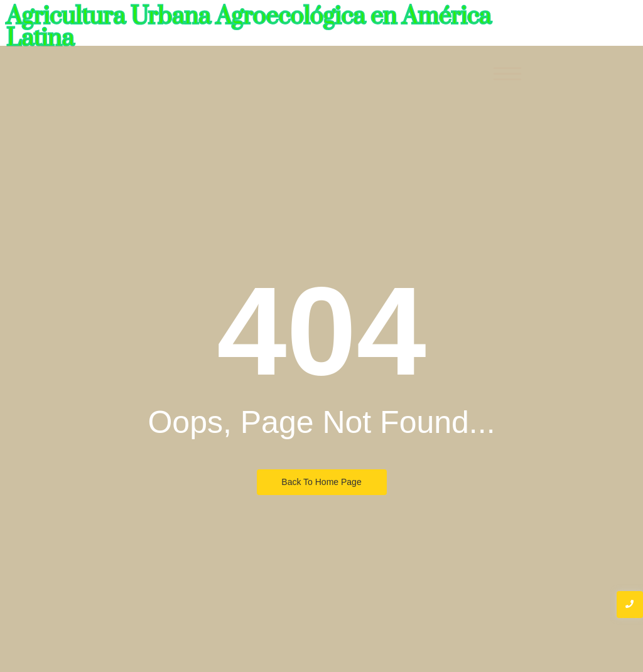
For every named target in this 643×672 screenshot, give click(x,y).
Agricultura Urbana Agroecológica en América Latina (249, 28)
